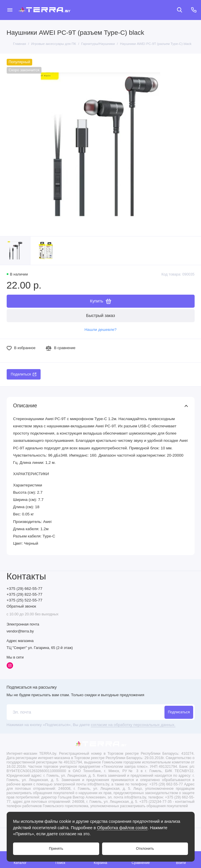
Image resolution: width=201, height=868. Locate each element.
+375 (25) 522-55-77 (25, 600)
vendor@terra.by (20, 631)
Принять (56, 849)
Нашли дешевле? (100, 330)
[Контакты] (194, 10)
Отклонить (145, 849)
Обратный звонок (21, 606)
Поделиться (23, 374)
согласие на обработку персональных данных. (133, 725)
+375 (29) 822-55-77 (25, 594)
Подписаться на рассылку (32, 687)
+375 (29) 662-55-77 (25, 589)
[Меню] (10, 10)
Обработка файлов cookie (122, 828)
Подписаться (179, 712)
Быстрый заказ (101, 316)
